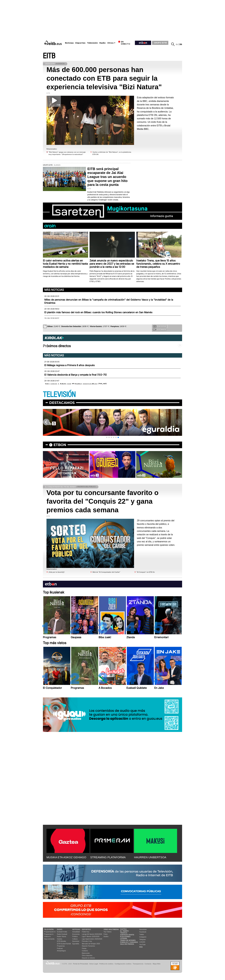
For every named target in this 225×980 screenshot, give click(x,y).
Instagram (143, 937)
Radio (103, 43)
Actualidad (76, 932)
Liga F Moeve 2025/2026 (91, 936)
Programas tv (49, 934)
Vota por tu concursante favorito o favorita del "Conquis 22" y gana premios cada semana (103, 501)
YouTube (142, 944)
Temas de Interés (128, 940)
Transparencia (138, 964)
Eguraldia (76, 944)
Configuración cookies (123, 964)
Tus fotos (160, 326)
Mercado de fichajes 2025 (91, 944)
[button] (107, 437)
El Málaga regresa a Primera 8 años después (70, 365)
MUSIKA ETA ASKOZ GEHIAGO (66, 857)
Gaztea (59, 939)
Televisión (92, 43)
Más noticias (54, 290)
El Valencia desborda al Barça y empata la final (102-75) (76, 375)
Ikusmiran (76, 941)
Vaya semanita (49, 939)
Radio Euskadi (62, 934)
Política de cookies (106, 964)
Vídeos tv (47, 936)
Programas (61, 946)
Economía (76, 934)
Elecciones (125, 937)
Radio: (60, 929)
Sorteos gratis (127, 935)
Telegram (143, 939)
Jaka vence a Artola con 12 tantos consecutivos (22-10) (75, 384)
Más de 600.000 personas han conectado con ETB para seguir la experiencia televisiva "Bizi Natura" (104, 78)
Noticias (69, 43)
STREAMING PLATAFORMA (108, 857)
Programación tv (50, 932)
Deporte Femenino (88, 946)
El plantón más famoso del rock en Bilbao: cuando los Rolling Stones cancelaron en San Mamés (98, 312)
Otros (110, 43)
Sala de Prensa (127, 944)
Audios (106, 936)
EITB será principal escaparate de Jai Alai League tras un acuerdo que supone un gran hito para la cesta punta (107, 177)
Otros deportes (87, 955)
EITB (49, 56)
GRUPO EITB (160, 43)
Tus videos (159, 330)
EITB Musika (61, 941)
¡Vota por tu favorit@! (57, 572)
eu (177, 44)
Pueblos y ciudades (129, 942)
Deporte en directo (88, 958)
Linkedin (142, 942)
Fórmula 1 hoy (87, 941)
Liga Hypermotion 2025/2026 (92, 939)
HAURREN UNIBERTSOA (150, 857)
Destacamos (62, 403)
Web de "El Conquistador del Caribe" (106, 572)
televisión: (49, 929)
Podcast (60, 948)
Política (75, 936)
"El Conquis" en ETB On (146, 572)
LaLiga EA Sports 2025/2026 (92, 934)
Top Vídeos (108, 932)
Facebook (143, 932)
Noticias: (76, 929)
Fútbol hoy (86, 932)
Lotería (124, 938)
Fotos (106, 934)
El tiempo (124, 931)
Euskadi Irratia (62, 932)
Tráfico (124, 933)
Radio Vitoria (61, 936)
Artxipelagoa (61, 951)
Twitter (142, 934)
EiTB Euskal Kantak (64, 944)
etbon (60, 445)
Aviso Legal (94, 964)
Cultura (75, 939)
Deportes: (87, 929)
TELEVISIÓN (59, 395)
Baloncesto (86, 953)
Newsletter (143, 929)
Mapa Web (156, 964)
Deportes (80, 43)
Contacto (148, 964)
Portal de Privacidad (81, 964)
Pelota (84, 948)
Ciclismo (85, 951)
